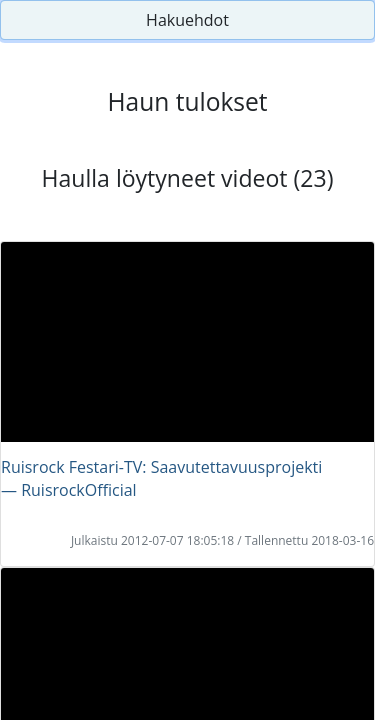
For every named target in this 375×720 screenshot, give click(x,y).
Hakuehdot (187, 20)
